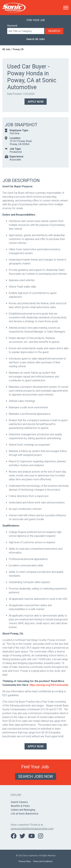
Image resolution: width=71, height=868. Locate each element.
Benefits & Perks (20, 806)
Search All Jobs (35, 39)
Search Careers (19, 802)
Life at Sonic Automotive (25, 814)
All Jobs (6, 49)
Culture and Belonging (23, 810)
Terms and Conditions (43, 861)
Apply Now (36, 102)
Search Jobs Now (36, 776)
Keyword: (12, 26)
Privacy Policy (25, 861)
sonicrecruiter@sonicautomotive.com (32, 829)
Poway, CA (18, 49)
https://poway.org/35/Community (49, 685)
